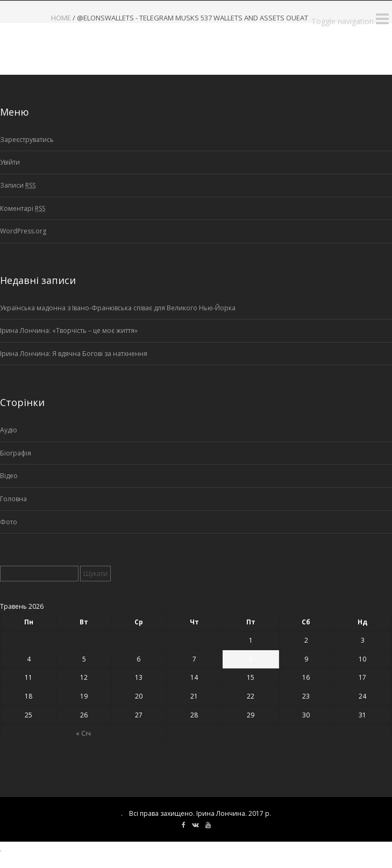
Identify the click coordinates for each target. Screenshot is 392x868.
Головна (13, 499)
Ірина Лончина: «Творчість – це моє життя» (69, 330)
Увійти (10, 162)
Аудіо (9, 430)
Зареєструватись (27, 140)
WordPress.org (23, 231)
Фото (9, 522)
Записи (18, 186)
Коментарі (23, 209)
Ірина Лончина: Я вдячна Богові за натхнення (74, 354)
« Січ (83, 733)
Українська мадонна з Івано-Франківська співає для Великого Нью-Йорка (118, 308)
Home (61, 18)
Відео (9, 476)
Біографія (16, 453)
